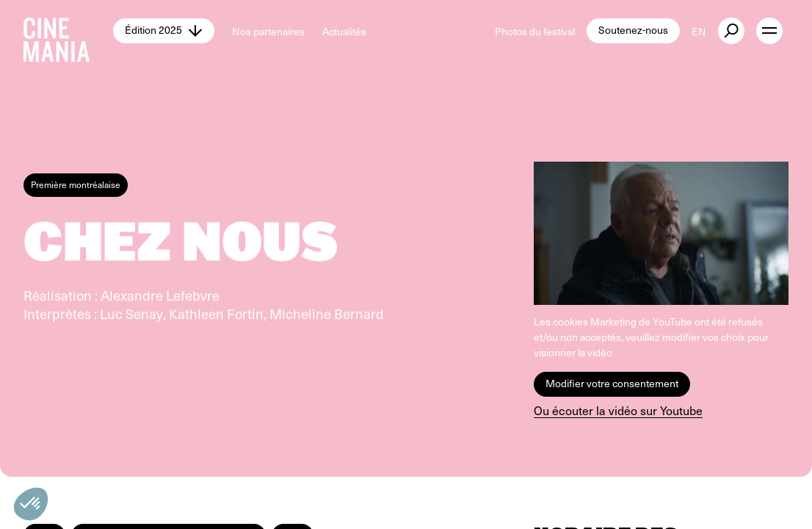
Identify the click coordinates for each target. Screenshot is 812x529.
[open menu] (769, 31)
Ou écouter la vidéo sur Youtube (618, 410)
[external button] (731, 31)
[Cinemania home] (68, 31)
